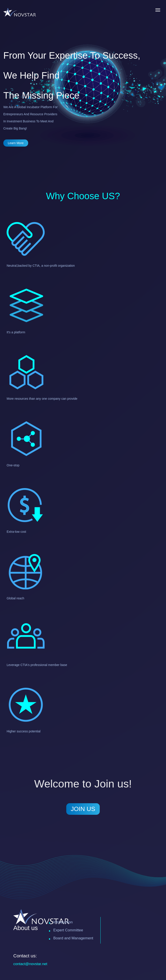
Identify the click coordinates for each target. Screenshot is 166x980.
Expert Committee (68, 930)
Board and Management (73, 938)
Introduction (63, 922)
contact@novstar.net (30, 964)
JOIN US (83, 809)
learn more (16, 143)
